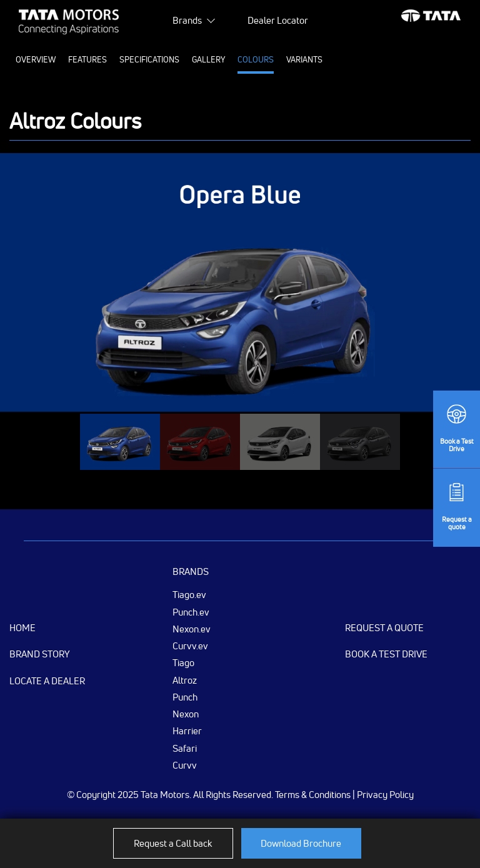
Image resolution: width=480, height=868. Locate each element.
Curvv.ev (190, 646)
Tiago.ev (189, 594)
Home (22, 628)
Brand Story (40, 654)
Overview (36, 59)
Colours (256, 59)
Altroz (185, 680)
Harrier (187, 731)
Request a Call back (173, 843)
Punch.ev (191, 612)
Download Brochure (301, 843)
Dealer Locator (278, 20)
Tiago (183, 662)
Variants (304, 59)
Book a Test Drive (386, 654)
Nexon (186, 714)
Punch (185, 697)
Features (87, 59)
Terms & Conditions (313, 795)
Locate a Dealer (47, 681)
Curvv (185, 765)
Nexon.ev (192, 629)
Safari (185, 748)
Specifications (149, 59)
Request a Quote (384, 628)
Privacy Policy (385, 795)
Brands (187, 20)
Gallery (208, 59)
